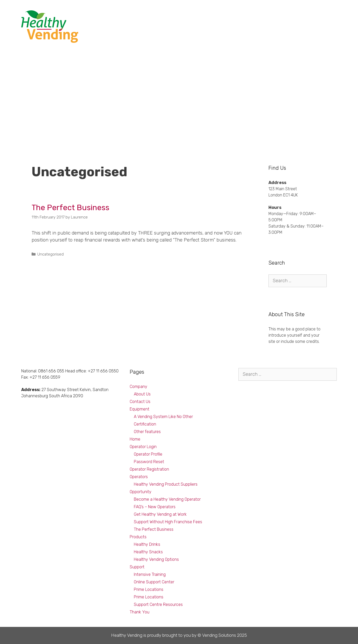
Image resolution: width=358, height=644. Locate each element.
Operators (139, 477)
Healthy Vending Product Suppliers (166, 484)
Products (245, 15)
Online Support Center (154, 582)
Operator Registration (149, 469)
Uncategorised (50, 254)
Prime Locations (149, 589)
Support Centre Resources (158, 604)
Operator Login (143, 447)
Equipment (272, 15)
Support (299, 15)
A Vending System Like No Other (163, 417)
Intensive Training (150, 574)
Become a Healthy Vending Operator (167, 499)
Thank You (140, 612)
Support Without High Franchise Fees (168, 522)
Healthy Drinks (147, 544)
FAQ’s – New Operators (155, 507)
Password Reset (149, 462)
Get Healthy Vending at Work (160, 514)
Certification (145, 424)
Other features (147, 432)
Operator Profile (148, 454)
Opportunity (217, 15)
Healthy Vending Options (156, 559)
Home (135, 439)
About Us (142, 394)
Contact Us (140, 402)
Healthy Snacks (148, 552)
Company (324, 15)
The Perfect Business (70, 208)
